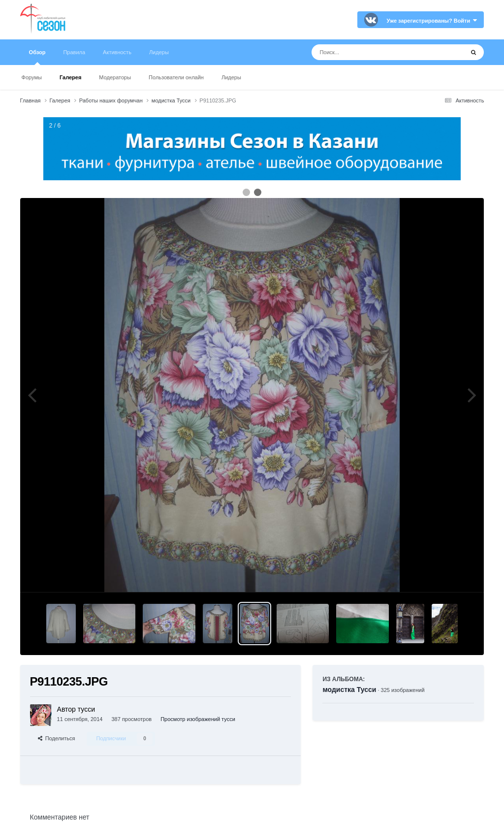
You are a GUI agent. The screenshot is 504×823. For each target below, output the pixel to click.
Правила (74, 52)
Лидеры (231, 77)
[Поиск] (369, 52)
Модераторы (115, 77)
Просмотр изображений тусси (198, 719)
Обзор (37, 57)
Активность (117, 52)
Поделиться (57, 738)
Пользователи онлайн (176, 77)
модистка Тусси (349, 690)
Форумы (32, 77)
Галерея (70, 77)
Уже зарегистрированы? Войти (432, 21)
